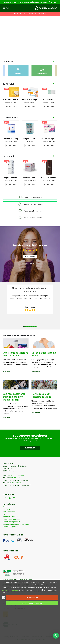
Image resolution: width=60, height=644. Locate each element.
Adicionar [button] (12, 107)
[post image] (16, 343)
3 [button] (28, 326)
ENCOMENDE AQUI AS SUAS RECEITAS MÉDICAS (30, 14)
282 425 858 (15, 478)
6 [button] (34, 326)
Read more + (7, 371)
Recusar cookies (32, 597)
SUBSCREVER (30, 448)
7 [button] (36, 326)
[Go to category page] (18, 71)
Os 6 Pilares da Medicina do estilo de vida (16, 354)
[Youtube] (10, 498)
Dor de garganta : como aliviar (44, 354)
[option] (30, 299)
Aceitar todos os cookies (32, 603)
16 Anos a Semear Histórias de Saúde (41, 395)
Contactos (7, 509)
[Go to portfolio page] (30, 40)
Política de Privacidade (11, 519)
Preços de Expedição (11, 527)
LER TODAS (30, 263)
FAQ (4, 514)
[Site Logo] (46, 8)
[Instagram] (14, 498)
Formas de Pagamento (12, 522)
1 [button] (24, 326)
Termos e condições (11, 517)
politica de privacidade (10, 590)
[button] (5, 8)
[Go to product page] (11, 92)
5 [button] (32, 326)
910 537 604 (17, 483)
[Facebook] (5, 498)
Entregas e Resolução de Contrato (16, 524)
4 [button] (30, 326)
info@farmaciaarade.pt (17, 475)
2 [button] (26, 326)
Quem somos (8, 507)
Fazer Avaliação (30, 257)
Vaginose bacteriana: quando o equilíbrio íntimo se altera (14, 397)
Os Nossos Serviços (10, 512)
